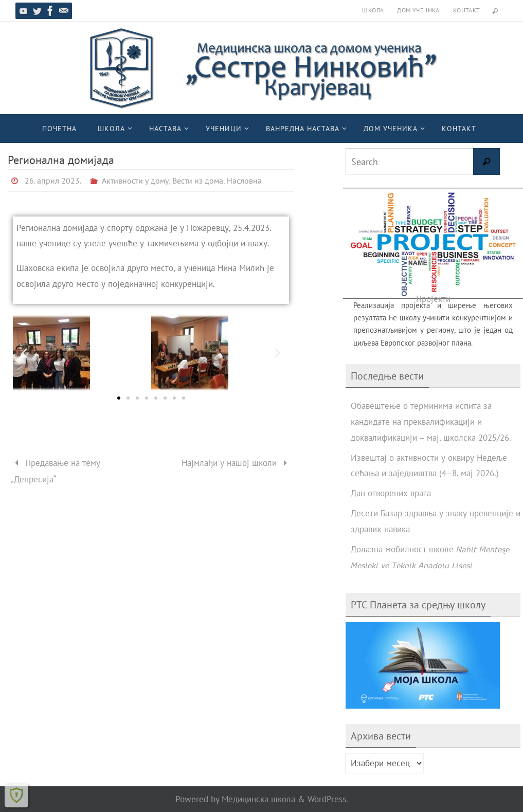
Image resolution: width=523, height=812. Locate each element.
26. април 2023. (53, 181)
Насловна (244, 181)
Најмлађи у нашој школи (237, 463)
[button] (24, 353)
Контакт (467, 10)
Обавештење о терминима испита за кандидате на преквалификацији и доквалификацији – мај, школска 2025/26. (431, 421)
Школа (373, 10)
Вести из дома (198, 181)
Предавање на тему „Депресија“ (56, 471)
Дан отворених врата (391, 493)
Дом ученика (418, 10)
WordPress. (328, 799)
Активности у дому (135, 181)
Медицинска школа (258, 799)
